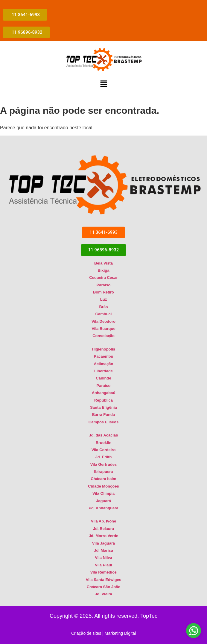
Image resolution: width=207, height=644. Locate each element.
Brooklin (104, 443)
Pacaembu (103, 356)
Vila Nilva (103, 558)
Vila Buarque (103, 329)
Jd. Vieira (103, 594)
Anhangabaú (104, 393)
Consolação (103, 336)
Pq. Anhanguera (103, 508)
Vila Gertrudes (104, 464)
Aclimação (103, 364)
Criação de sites (86, 633)
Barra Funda (104, 415)
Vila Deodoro (103, 321)
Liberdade (103, 371)
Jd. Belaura (103, 529)
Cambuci (104, 314)
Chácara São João (104, 587)
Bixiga (103, 270)
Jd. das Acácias (103, 435)
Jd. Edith (104, 457)
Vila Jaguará (103, 543)
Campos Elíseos (103, 422)
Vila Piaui (103, 565)
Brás (104, 307)
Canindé (103, 378)
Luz (103, 300)
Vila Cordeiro (104, 450)
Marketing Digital (120, 633)
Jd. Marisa (103, 550)
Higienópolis (103, 349)
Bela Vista (103, 263)
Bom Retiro (103, 292)
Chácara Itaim (103, 479)
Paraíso (104, 285)
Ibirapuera (104, 472)
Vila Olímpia (103, 493)
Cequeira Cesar (103, 278)
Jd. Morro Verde (103, 536)
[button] (103, 84)
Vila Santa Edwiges (103, 580)
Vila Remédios (104, 572)
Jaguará (103, 501)
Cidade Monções (103, 486)
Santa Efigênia (103, 407)
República (103, 400)
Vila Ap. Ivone (104, 521)
